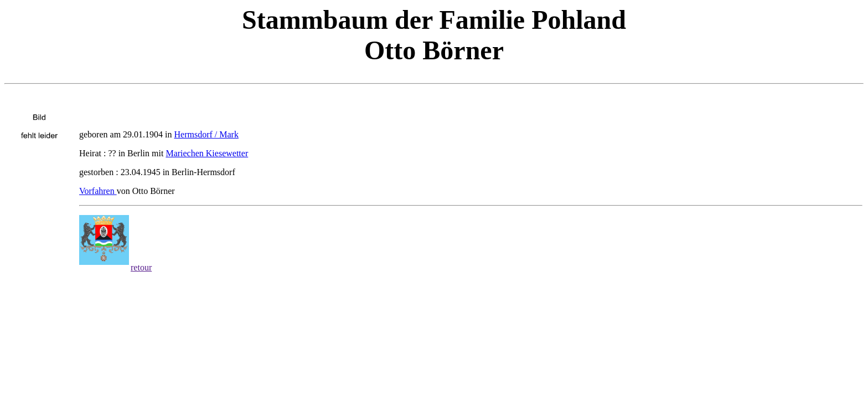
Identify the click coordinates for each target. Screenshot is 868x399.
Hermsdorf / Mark (206, 134)
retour (141, 267)
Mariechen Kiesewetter (207, 153)
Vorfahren (98, 191)
